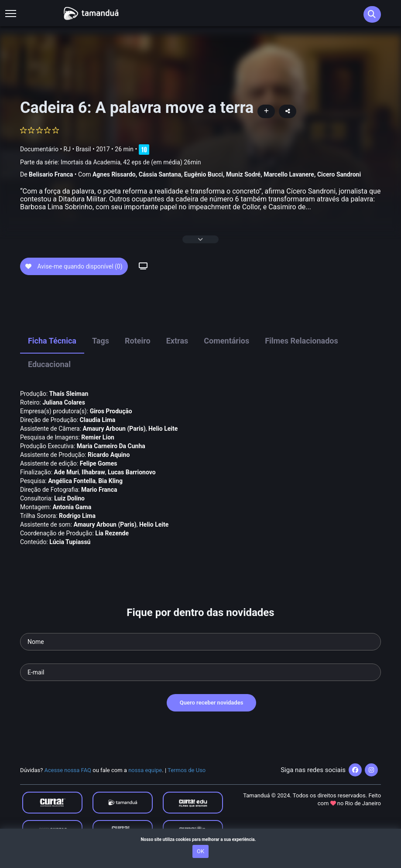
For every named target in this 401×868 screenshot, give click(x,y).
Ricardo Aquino (109, 455)
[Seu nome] (200, 642)
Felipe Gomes (99, 463)
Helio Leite (163, 429)
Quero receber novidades (212, 703)
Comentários (226, 341)
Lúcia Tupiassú (70, 542)
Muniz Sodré (243, 174)
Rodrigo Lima (77, 516)
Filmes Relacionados (302, 341)
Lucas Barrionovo (132, 472)
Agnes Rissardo (114, 174)
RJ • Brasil (77, 149)
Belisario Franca (51, 174)
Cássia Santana (160, 174)
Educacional (49, 364)
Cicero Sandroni (339, 174)
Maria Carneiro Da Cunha (111, 446)
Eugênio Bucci (204, 174)
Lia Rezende (112, 533)
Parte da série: (110, 162)
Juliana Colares (63, 402)
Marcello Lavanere (289, 174)
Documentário (39, 149)
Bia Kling (110, 481)
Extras (177, 341)
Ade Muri (67, 472)
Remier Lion (98, 437)
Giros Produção (111, 411)
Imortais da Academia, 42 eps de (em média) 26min (131, 162)
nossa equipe (145, 770)
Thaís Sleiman (69, 394)
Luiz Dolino (69, 498)
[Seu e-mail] (200, 672)
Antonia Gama (72, 507)
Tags (101, 341)
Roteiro (138, 341)
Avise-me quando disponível (74, 266)
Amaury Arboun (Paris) (114, 429)
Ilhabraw (93, 472)
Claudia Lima (98, 420)
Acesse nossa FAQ (68, 770)
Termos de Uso (187, 770)
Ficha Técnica (52, 341)
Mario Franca (99, 490)
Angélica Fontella (72, 481)
